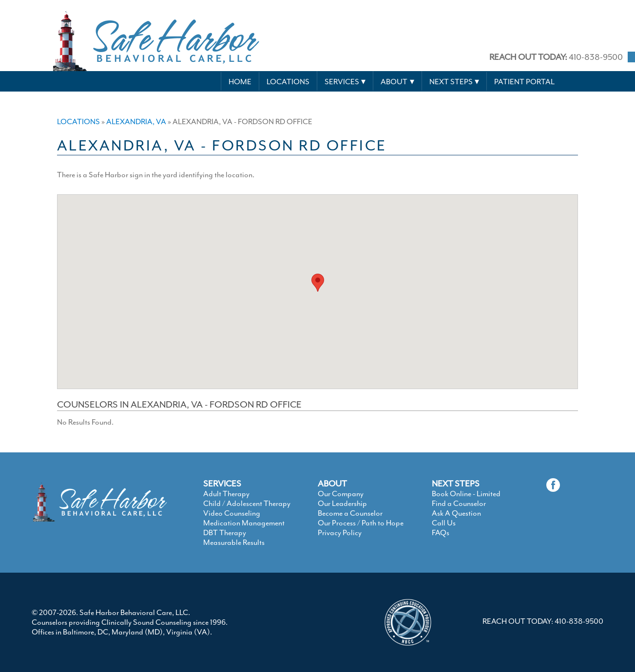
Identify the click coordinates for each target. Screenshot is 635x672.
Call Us (444, 523)
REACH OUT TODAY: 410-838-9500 (543, 621)
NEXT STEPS (456, 484)
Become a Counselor (350, 513)
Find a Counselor (459, 504)
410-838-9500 (556, 57)
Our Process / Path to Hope (361, 523)
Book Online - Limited (466, 494)
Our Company (341, 494)
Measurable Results (234, 542)
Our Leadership (342, 504)
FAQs (441, 533)
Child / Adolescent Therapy (247, 504)
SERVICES (222, 484)
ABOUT (332, 484)
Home (240, 82)
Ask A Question (456, 513)
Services (342, 82)
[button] (318, 283)
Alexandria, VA (136, 122)
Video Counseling (232, 513)
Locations (288, 82)
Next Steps (451, 82)
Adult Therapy (226, 494)
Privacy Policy (340, 533)
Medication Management (244, 523)
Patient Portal (524, 82)
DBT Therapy (225, 533)
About (394, 82)
